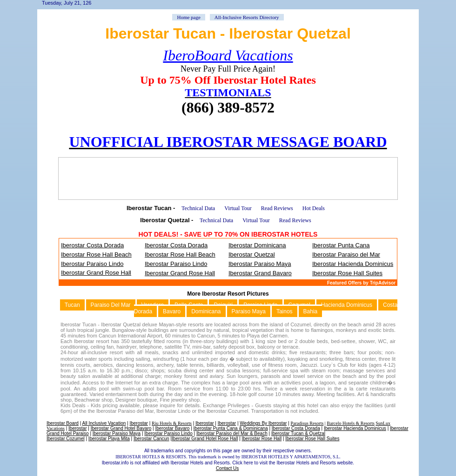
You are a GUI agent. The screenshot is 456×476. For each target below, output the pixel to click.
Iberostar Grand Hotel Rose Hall (205, 439)
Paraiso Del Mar (111, 305)
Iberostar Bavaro (172, 428)
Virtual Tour (238, 208)
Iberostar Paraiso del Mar (346, 255)
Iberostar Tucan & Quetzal (298, 433)
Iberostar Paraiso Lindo (92, 264)
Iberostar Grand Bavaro (260, 273)
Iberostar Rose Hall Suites (347, 273)
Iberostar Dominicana (257, 245)
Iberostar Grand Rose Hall (96, 273)
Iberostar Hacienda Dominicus (353, 264)
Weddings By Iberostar (263, 423)
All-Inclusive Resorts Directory (247, 17)
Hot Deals (314, 208)
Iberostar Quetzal (252, 255)
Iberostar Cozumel (66, 439)
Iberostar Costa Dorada (92, 245)
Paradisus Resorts (307, 423)
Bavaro (172, 311)
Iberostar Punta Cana (341, 245)
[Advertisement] (228, 178)
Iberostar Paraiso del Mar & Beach (232, 433)
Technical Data (198, 208)
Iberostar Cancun (151, 439)
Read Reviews (277, 208)
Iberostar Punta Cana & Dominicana (231, 428)
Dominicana (206, 311)
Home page (188, 17)
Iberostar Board (63, 423)
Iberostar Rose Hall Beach (96, 255)
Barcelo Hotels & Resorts (350, 423)
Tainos (285, 311)
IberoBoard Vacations (228, 55)
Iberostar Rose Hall (262, 439)
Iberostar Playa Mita (109, 439)
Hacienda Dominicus (347, 305)
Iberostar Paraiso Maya (260, 264)
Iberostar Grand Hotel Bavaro (121, 428)
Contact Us (227, 468)
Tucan (72, 305)
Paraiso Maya (249, 311)
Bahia (311, 311)
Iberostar (138, 423)
